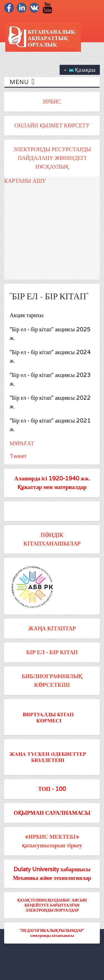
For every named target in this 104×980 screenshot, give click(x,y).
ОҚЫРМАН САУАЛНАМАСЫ (52, 813)
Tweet (18, 456)
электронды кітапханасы (52, 935)
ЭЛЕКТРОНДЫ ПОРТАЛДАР (52, 910)
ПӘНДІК (52, 535)
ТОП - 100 (52, 789)
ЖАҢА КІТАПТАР (52, 628)
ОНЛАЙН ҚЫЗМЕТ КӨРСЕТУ (52, 125)
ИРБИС (52, 102)
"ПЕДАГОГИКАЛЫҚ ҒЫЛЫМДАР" (52, 930)
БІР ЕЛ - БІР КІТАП (52, 652)
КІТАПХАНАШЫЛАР (52, 544)
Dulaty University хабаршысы (52, 869)
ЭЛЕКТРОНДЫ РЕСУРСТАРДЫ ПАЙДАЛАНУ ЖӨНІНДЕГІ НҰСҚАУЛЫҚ (52, 158)
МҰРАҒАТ (22, 443)
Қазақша (80, 70)
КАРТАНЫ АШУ (25, 181)
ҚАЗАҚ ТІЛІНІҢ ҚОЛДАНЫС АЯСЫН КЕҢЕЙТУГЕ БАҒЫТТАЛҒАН (52, 903)
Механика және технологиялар (52, 878)
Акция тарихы (27, 315)
